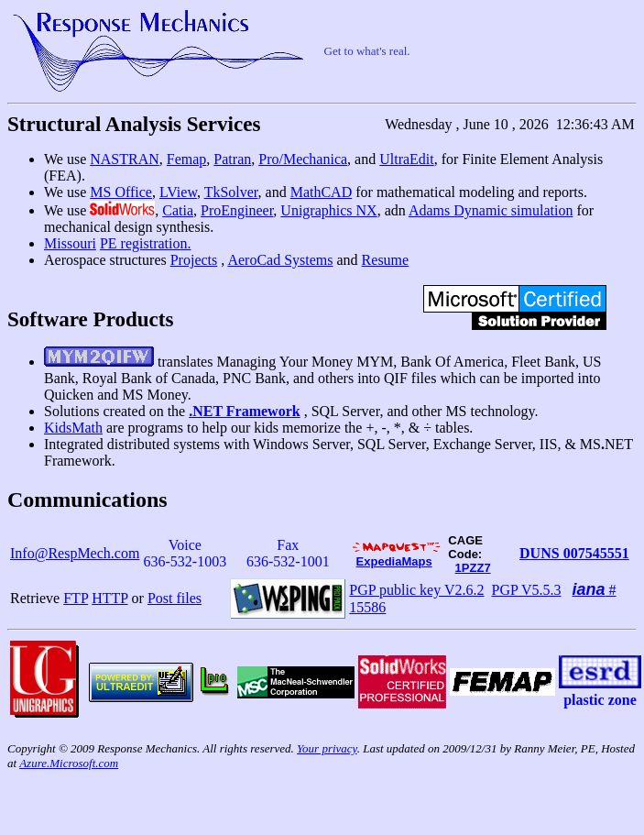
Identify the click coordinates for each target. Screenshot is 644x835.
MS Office (121, 192)
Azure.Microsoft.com (69, 763)
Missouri (70, 243)
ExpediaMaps (394, 561)
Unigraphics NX (328, 210)
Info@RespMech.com (75, 553)
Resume (386, 260)
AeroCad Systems (280, 260)
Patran (232, 159)
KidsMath (73, 428)
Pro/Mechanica (303, 159)
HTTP (109, 598)
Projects (194, 260)
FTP (76, 598)
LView (178, 192)
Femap (187, 159)
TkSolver (231, 192)
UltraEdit (407, 159)
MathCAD (322, 192)
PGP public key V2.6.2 (416, 590)
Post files (175, 598)
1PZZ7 (473, 568)
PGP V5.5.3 (526, 590)
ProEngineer (237, 210)
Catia (178, 210)
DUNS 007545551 (574, 553)
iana (589, 589)
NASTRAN (125, 159)
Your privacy (327, 748)
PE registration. (146, 243)
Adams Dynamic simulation (491, 210)
